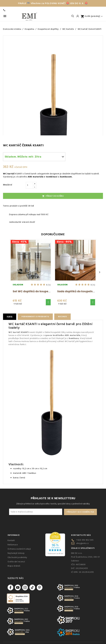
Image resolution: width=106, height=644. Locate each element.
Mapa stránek (14, 566)
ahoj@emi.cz (82, 543)
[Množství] (29, 185)
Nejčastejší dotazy (16, 553)
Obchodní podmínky (17, 557)
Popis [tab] (10, 317)
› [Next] (100, 272)
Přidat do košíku (53, 196)
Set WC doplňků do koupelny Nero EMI (39, 291)
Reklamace (13, 545)
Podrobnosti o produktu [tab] (35, 317)
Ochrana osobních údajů (19, 549)
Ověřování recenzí (16, 562)
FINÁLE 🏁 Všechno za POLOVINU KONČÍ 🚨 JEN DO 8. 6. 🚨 (53, 3)
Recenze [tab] (62, 317)
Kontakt (11, 540)
